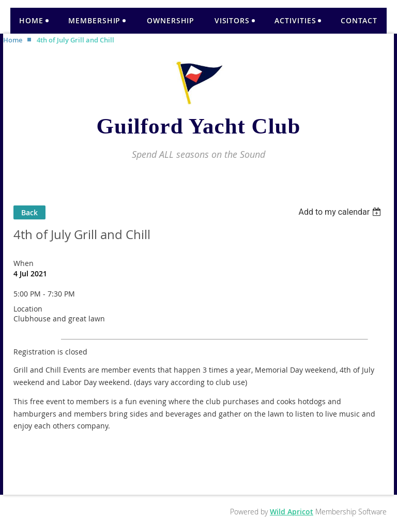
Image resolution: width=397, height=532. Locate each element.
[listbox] (341, 212)
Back (29, 212)
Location (28, 309)
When (24, 263)
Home (13, 40)
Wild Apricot (292, 512)
